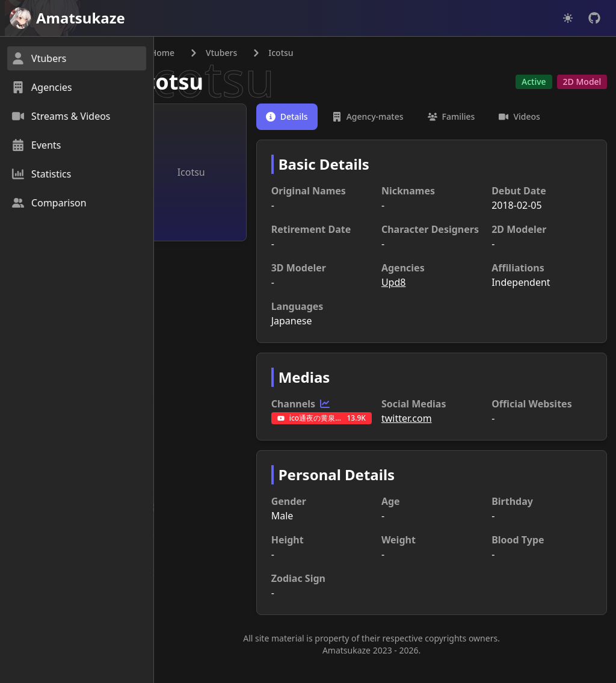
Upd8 (407, 297)
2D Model (581, 82)
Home (183, 53)
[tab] (307, 117)
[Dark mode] (568, 18)
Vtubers (249, 53)
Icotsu (197, 82)
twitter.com (420, 433)
